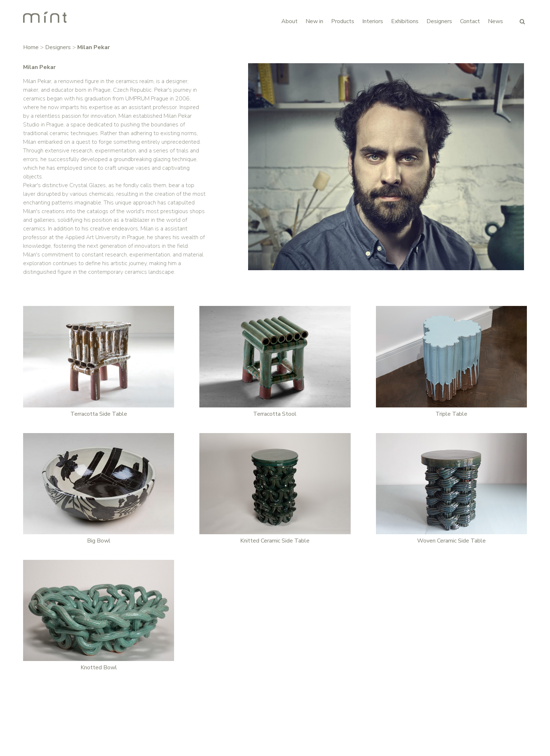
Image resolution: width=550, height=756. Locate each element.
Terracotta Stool (275, 414)
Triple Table (451, 414)
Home (31, 47)
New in (314, 21)
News (495, 21)
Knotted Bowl (99, 668)
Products (343, 21)
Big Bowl (99, 541)
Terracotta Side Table (99, 414)
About (289, 21)
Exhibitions (405, 21)
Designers (439, 21)
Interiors (373, 21)
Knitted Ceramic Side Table (275, 541)
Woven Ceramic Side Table (451, 541)
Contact (470, 21)
